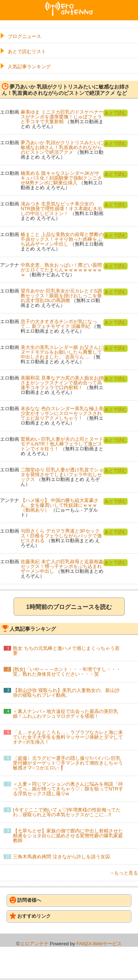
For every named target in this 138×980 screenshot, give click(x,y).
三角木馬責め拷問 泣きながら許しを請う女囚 (61, 857)
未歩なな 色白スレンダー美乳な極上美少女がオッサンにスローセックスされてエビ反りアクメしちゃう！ (62, 413)
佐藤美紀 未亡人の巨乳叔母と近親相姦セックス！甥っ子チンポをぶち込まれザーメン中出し (62, 566)
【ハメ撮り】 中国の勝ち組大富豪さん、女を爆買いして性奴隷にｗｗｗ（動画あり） (60, 505)
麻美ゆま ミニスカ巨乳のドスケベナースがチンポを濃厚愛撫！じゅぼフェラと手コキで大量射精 (62, 117)
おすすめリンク (30, 916)
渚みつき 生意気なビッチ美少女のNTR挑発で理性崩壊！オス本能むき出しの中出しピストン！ (61, 209)
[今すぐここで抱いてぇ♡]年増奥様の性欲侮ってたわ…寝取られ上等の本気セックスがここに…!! (67, 812)
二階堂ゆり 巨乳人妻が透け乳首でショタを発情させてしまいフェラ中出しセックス (62, 475)
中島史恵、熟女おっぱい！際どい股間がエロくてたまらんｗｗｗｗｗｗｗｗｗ (61, 270)
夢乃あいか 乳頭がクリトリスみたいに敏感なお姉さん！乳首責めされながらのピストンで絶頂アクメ (62, 147)
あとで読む (116, 113)
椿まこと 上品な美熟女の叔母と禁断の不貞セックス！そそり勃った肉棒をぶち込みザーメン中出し (62, 239)
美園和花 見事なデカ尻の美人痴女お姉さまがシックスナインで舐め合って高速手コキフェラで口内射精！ (62, 383)
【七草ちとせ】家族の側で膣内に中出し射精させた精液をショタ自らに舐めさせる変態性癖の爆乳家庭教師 (68, 836)
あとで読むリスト (27, 51)
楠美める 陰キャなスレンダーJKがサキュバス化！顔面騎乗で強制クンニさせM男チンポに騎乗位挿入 (61, 178)
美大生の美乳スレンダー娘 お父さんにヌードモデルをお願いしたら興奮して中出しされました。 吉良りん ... (62, 352)
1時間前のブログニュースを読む (69, 607)
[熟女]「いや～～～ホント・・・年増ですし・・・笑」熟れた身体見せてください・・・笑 (67, 672)
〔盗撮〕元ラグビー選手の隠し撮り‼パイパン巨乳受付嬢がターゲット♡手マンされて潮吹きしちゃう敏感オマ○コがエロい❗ (68, 763)
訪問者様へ (25, 900)
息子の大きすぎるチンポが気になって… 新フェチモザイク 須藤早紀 (59, 324)
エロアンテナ (69, 5)
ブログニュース (24, 36)
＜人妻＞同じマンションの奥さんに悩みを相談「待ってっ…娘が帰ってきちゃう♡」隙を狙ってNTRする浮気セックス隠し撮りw (68, 789)
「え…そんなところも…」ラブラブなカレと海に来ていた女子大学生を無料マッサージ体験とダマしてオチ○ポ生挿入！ (68, 737)
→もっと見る (124, 873)
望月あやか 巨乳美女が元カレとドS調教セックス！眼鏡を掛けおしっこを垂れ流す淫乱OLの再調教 (61, 296)
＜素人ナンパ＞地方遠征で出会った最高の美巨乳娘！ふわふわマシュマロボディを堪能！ (66, 714)
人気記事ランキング (29, 67)
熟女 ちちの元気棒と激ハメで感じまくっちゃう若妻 (66, 651)
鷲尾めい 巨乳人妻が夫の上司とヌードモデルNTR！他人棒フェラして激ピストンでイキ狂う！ (62, 444)
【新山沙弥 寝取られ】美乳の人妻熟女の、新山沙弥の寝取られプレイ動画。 (66, 693)
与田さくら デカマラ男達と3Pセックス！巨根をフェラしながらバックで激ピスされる (61, 536)
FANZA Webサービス (99, 944)
